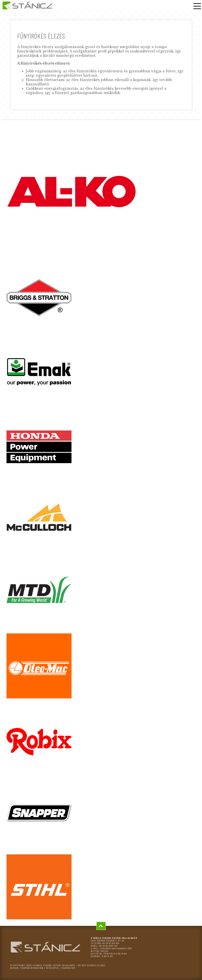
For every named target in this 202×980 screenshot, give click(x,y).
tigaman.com (68, 968)
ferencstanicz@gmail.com (116, 948)
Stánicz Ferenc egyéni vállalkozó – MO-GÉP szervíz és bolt (69, 965)
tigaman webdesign (32, 968)
